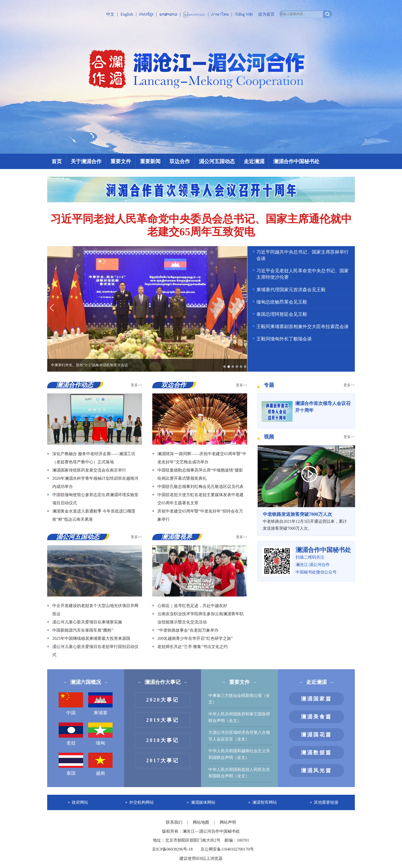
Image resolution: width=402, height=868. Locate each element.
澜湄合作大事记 (163, 682)
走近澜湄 (254, 161)
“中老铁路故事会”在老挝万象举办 (188, 630)
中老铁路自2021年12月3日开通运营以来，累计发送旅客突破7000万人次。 (306, 521)
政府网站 (80, 802)
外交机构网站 (142, 802)
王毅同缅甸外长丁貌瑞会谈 (284, 339)
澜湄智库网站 (265, 802)
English (127, 14)
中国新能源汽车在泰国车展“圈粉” (83, 630)
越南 (100, 764)
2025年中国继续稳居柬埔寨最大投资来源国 (91, 638)
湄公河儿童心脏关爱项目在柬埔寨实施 (87, 622)
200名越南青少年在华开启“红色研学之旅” (195, 638)
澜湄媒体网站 (203, 802)
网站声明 (228, 822)
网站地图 (202, 822)
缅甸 (100, 734)
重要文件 (121, 161)
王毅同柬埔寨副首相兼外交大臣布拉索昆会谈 (303, 327)
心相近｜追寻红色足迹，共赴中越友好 (192, 606)
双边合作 (180, 161)
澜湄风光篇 (316, 770)
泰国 (71, 764)
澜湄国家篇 (316, 699)
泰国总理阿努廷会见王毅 (282, 314)
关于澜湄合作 (86, 161)
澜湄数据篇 (316, 752)
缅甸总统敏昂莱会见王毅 (282, 302)
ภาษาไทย (220, 14)
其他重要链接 (326, 802)
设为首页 (266, 14)
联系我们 (175, 822)
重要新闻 (150, 161)
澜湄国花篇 (316, 735)
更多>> (136, 385)
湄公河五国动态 (217, 161)
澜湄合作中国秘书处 (296, 161)
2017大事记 (163, 760)
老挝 (71, 734)
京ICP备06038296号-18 (172, 849)
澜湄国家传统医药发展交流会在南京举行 (89, 470)
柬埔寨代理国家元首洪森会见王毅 (291, 290)
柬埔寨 (100, 704)
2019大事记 (163, 720)
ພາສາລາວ (168, 14)
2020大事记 (163, 700)
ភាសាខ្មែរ (146, 14)
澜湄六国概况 (86, 682)
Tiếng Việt (244, 14)
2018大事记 (163, 740)
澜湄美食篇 (316, 717)
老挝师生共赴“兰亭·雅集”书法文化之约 (193, 647)
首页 (57, 161)
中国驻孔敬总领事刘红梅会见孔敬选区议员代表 (200, 487)
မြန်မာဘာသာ (194, 14)
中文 (110, 14)
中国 (71, 704)
